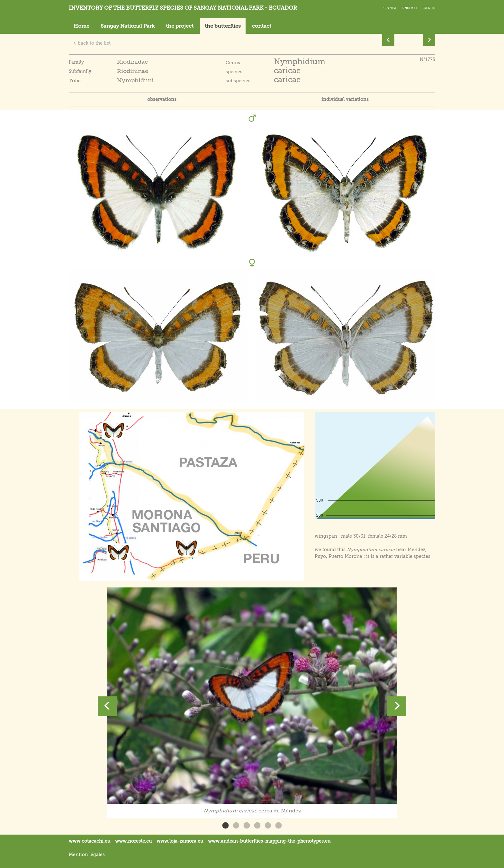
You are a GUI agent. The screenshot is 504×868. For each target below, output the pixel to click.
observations (162, 99)
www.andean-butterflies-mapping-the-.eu (269, 841)
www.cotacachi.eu (90, 841)
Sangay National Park (128, 26)
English (410, 8)
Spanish (390, 8)
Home (81, 26)
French (428, 8)
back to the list (92, 43)
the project (180, 26)
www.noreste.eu (133, 841)
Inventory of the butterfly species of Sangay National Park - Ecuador (183, 8)
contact (262, 26)
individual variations (345, 99)
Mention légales (87, 855)
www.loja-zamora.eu (180, 841)
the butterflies (223, 26)
